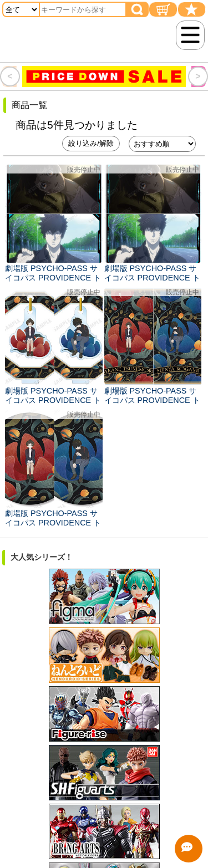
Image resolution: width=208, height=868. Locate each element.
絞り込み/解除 (91, 143)
